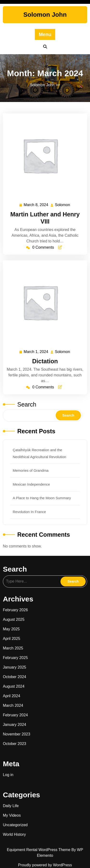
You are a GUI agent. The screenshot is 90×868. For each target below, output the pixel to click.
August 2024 (14, 686)
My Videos (12, 815)
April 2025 (12, 639)
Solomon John (45, 15)
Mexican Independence (31, 484)
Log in (8, 775)
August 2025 (14, 619)
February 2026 (15, 610)
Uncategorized (15, 825)
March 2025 (13, 648)
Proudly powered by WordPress (45, 865)
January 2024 (15, 725)
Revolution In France (29, 512)
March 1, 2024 (36, 352)
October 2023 (15, 744)
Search (27, 404)
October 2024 (15, 677)
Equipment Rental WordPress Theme (39, 850)
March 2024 (13, 705)
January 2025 (15, 667)
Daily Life (11, 806)
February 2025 (15, 658)
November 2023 (17, 734)
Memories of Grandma (31, 470)
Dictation (45, 361)
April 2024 (12, 696)
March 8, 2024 (36, 205)
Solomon (63, 204)
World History (14, 834)
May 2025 (11, 629)
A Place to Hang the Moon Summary (42, 498)
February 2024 (15, 715)
